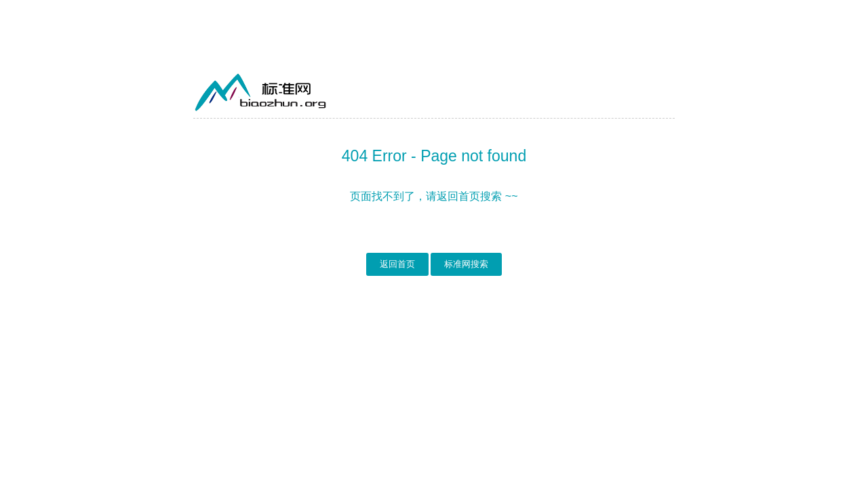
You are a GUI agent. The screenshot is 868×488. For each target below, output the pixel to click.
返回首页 (397, 264)
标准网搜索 (466, 264)
